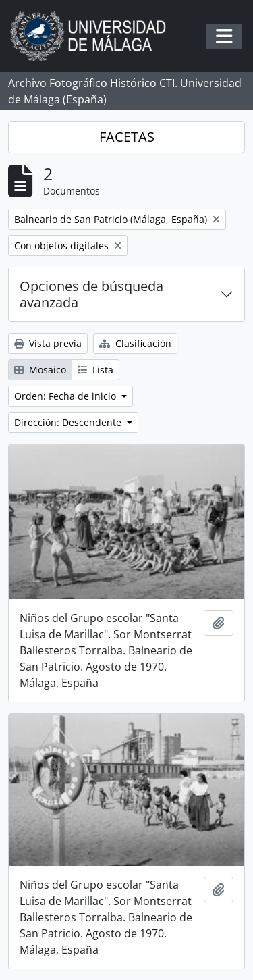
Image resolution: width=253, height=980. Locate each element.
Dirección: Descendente (69, 422)
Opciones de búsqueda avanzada (91, 294)
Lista (95, 370)
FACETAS (127, 137)
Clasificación (135, 343)
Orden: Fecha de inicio (66, 396)
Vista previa (48, 343)
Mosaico (40, 370)
